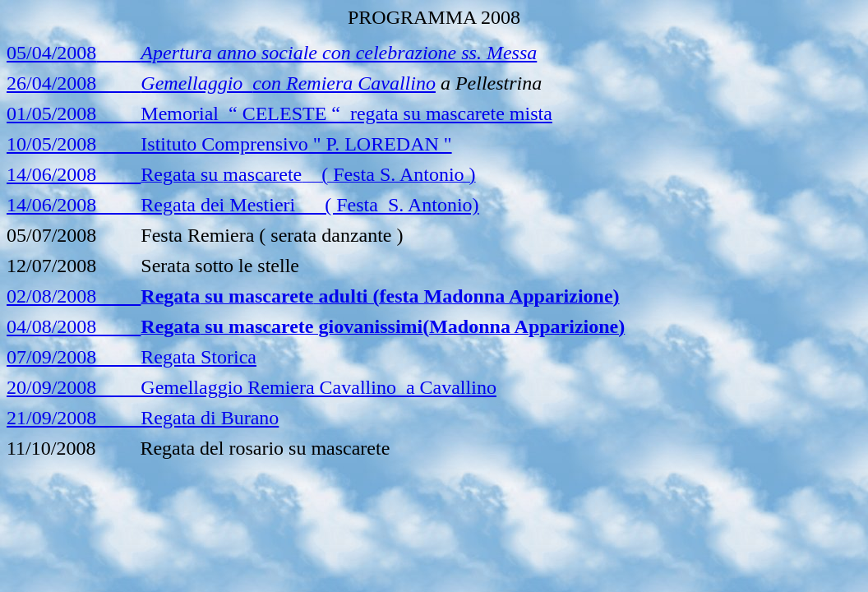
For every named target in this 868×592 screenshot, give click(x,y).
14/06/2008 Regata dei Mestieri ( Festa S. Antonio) (243, 205)
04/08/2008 (74, 326)
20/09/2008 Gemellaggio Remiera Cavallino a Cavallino (252, 387)
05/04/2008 (51, 53)
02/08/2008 (74, 296)
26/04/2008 (221, 83)
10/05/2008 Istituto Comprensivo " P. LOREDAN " (229, 144)
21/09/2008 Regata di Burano (143, 418)
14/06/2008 (74, 174)
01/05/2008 (279, 113)
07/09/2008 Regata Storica (132, 357)
